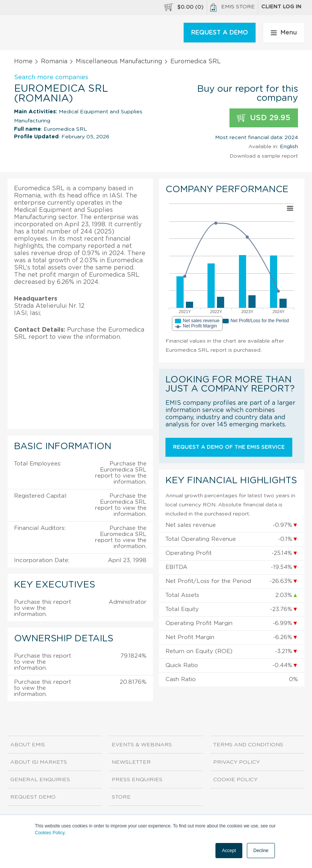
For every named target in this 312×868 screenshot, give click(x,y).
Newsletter (131, 762)
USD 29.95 (264, 118)
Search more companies (51, 77)
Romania (54, 61)
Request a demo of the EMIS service (229, 447)
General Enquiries (40, 780)
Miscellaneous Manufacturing (119, 61)
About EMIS (28, 745)
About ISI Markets (39, 762)
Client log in (281, 7)
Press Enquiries (137, 780)
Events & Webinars (142, 745)
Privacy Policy (236, 762)
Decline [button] (261, 851)
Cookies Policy (50, 833)
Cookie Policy (235, 780)
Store (121, 797)
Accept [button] (229, 851)
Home (23, 61)
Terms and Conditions (248, 745)
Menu (284, 33)
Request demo (33, 797)
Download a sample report (264, 156)
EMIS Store (232, 8)
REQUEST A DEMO (220, 33)
